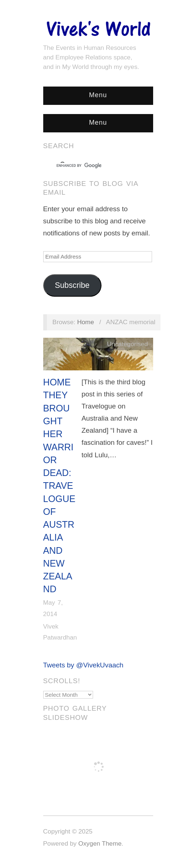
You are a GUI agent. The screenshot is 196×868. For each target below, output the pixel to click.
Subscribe (72, 285)
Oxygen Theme (100, 843)
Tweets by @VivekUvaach (83, 665)
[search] (92, 166)
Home (85, 322)
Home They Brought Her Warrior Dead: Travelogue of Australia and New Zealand (59, 486)
